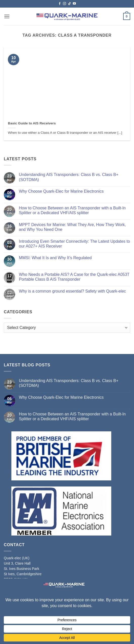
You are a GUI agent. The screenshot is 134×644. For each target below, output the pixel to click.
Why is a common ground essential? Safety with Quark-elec (72, 291)
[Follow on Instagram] (64, 4)
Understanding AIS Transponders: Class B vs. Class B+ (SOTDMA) (69, 177)
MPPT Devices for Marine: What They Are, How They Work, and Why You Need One (72, 227)
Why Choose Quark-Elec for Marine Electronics (61, 191)
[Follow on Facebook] (60, 4)
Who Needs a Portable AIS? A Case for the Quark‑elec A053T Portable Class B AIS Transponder (74, 277)
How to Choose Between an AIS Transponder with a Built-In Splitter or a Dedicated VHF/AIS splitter (72, 210)
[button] (7, 16)
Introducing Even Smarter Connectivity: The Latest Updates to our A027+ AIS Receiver (74, 244)
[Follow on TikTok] (70, 4)
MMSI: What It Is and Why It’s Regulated (55, 258)
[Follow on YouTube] (74, 4)
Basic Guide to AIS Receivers (32, 123)
